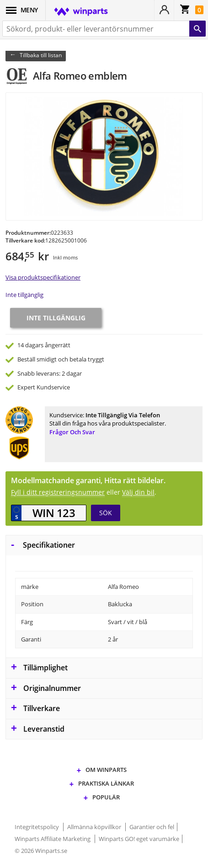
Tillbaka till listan (41, 55)
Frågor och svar (72, 432)
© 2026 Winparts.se (41, 851)
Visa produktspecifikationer (43, 277)
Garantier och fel (152, 827)
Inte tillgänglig (24, 295)
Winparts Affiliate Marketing (53, 839)
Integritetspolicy (37, 827)
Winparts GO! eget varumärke (139, 839)
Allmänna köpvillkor (95, 827)
